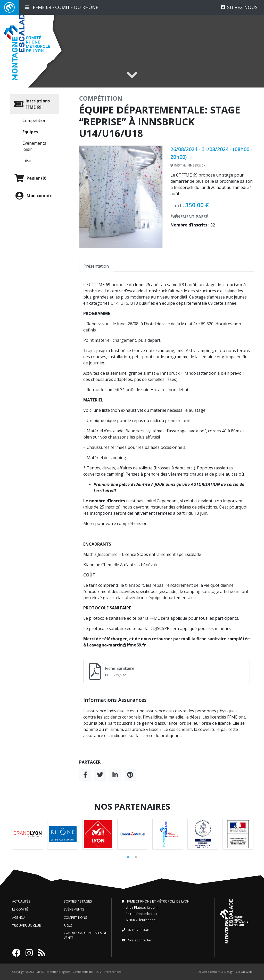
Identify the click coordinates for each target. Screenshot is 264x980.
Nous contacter (140, 940)
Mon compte (33, 196)
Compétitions (75, 917)
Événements (74, 909)
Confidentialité (83, 972)
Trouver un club (27, 925)
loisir (27, 161)
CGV (98, 972)
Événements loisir (34, 146)
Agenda (19, 917)
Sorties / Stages (78, 901)
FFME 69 (39, 972)
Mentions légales (59, 972)
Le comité (20, 909)
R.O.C (68, 925)
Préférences (113, 972)
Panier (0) (30, 178)
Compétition (34, 120)
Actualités (21, 901)
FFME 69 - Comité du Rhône (62, 7)
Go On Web (244, 972)
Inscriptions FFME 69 (32, 104)
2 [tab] (136, 857)
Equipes (30, 132)
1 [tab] (128, 857)
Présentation (96, 266)
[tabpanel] (28, 834)
